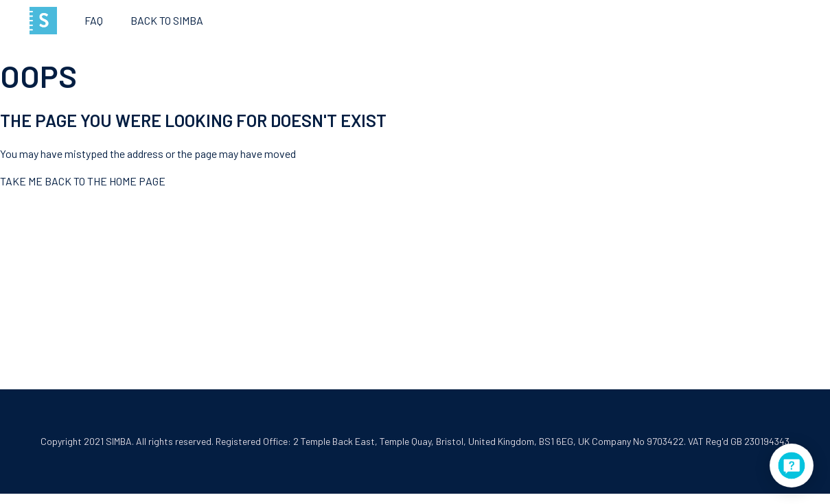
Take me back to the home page (83, 181)
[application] (792, 466)
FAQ (94, 20)
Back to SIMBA (167, 20)
